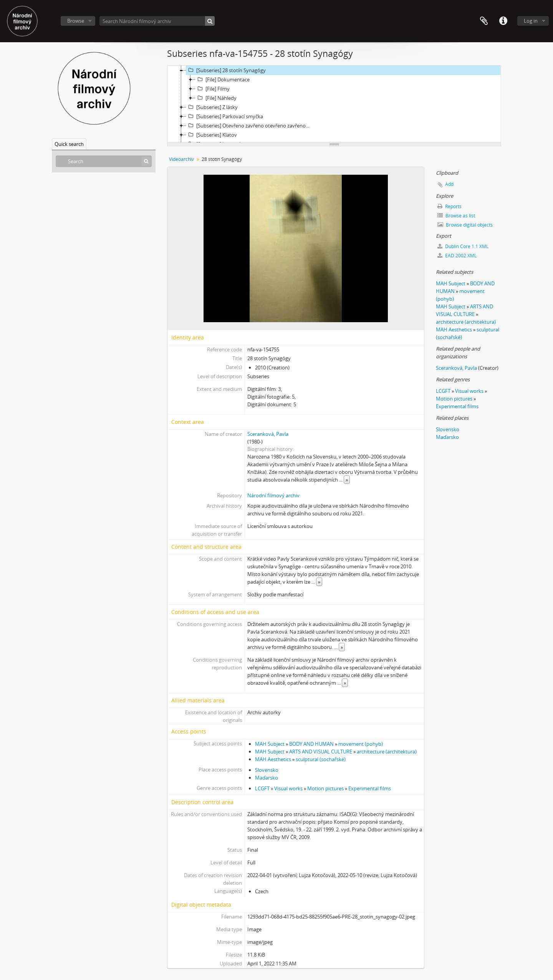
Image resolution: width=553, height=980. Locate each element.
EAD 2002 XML (457, 256)
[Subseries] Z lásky (212, 107)
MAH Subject (270, 744)
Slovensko (267, 770)
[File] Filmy (213, 89)
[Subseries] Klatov (212, 135)
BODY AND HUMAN (311, 744)
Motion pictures (325, 788)
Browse (76, 21)
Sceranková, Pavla (268, 434)
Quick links (503, 21)
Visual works (288, 788)
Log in (531, 21)
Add (449, 184)
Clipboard (484, 21)
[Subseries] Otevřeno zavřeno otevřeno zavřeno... (248, 126)
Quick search (69, 144)
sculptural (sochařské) (321, 759)
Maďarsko (267, 778)
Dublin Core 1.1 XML (463, 246)
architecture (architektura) (387, 752)
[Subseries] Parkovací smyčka (225, 116)
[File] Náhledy (216, 98)
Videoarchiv (181, 159)
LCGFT (262, 788)
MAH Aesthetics (273, 759)
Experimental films (370, 788)
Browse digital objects (465, 225)
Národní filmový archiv (273, 495)
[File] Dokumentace (223, 79)
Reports (450, 206)
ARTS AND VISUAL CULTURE (321, 752)
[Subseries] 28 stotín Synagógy (226, 70)
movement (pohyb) (361, 744)
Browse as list (456, 216)
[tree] (334, 104)
